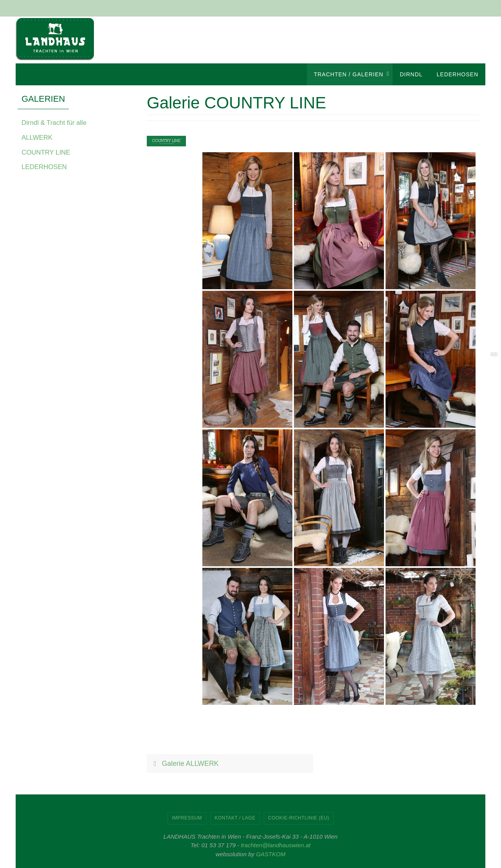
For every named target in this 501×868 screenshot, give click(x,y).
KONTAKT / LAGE (235, 818)
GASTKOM (271, 854)
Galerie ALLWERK (185, 764)
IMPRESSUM (187, 818)
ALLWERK (38, 137)
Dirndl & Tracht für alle (56, 122)
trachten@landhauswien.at (276, 845)
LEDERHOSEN (46, 167)
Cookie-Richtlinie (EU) (299, 818)
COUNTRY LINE (48, 152)
